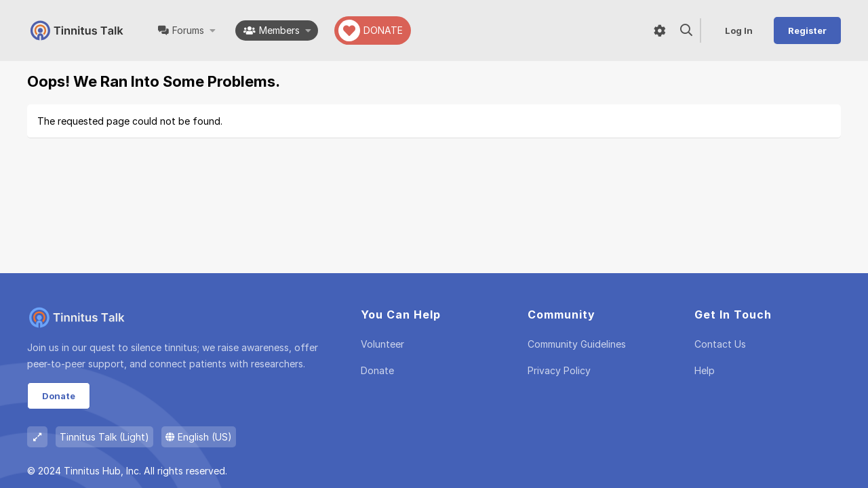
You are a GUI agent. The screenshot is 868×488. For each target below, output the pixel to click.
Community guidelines (577, 344)
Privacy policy (559, 370)
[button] (213, 30)
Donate (59, 396)
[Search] (687, 30)
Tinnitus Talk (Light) (104, 437)
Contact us (720, 344)
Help (705, 370)
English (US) (199, 437)
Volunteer (382, 344)
